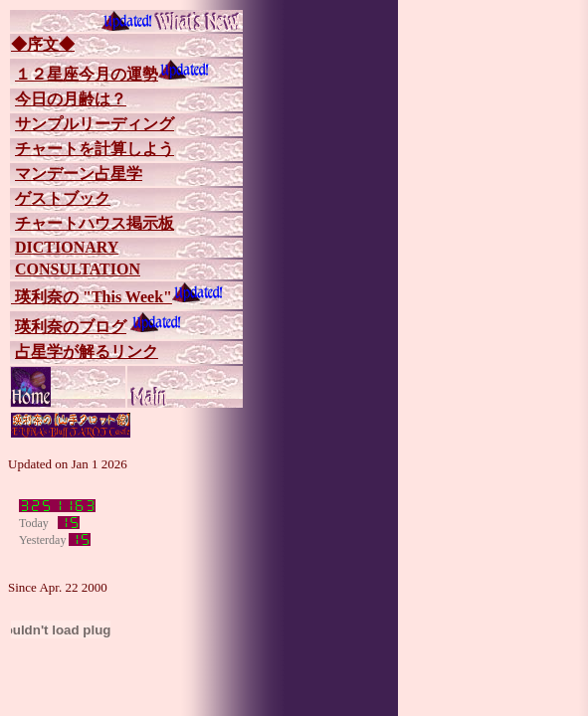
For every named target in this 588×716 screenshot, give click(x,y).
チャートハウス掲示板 (95, 223)
